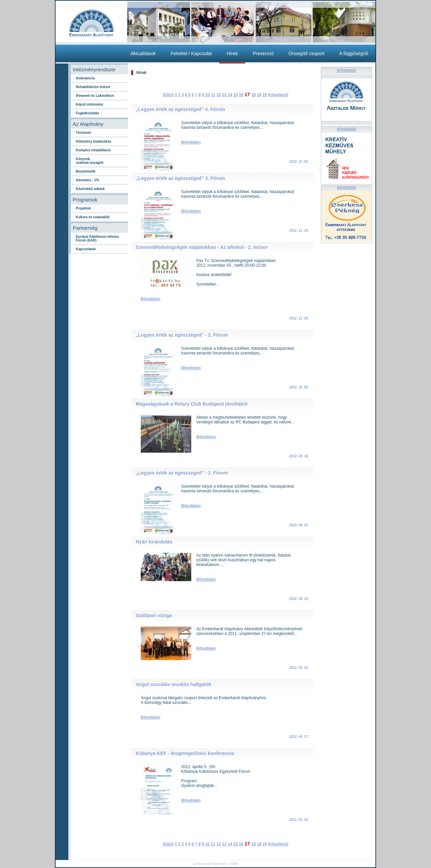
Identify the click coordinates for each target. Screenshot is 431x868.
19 (259, 95)
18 (253, 95)
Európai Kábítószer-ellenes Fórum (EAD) (97, 238)
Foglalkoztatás (87, 113)
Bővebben (191, 142)
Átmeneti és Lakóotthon (95, 96)
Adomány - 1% (87, 180)
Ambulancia (85, 78)
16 (241, 95)
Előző (168, 95)
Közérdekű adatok (90, 189)
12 (219, 95)
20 (265, 95)
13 (224, 95)
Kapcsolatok (86, 249)
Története (84, 133)
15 (236, 95)
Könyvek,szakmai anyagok (90, 161)
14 (230, 95)
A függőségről (354, 53)
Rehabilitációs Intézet (93, 87)
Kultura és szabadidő (93, 217)
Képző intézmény (90, 104)
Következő (278, 95)
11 (213, 95)
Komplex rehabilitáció (93, 150)
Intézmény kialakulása (93, 141)
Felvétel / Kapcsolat (191, 53)
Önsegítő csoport (307, 53)
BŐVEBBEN (347, 71)
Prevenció (263, 53)
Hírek (232, 53)
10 (207, 95)
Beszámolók (86, 171)
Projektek (83, 208)
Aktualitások (143, 53)
